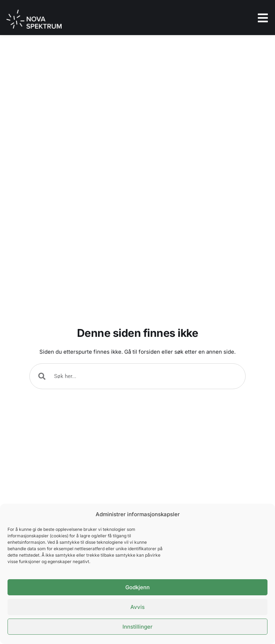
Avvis (137, 607)
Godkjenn (137, 587)
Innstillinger (137, 627)
